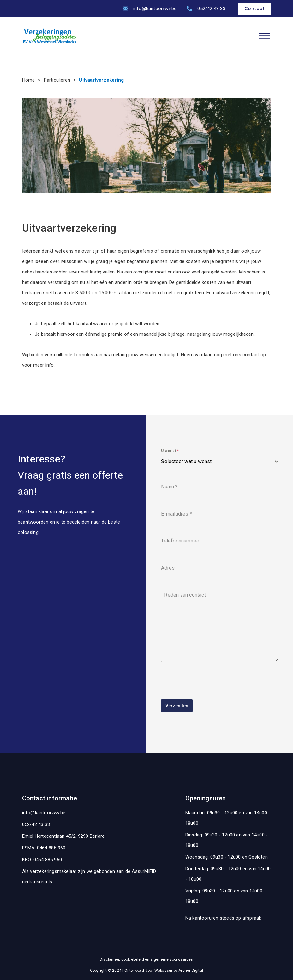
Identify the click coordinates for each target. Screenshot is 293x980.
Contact (255, 9)
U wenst (170, 451)
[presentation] (209, 681)
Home (29, 80)
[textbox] (218, 462)
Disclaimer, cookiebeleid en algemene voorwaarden (146, 959)
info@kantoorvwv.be (155, 9)
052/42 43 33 (211, 9)
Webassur (164, 970)
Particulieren (57, 80)
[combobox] (220, 462)
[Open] (265, 36)
